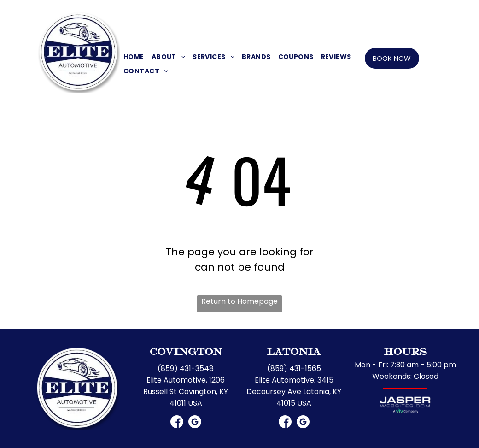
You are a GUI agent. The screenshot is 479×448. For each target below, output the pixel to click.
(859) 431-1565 (370, 12)
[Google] (247, 13)
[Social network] (232, 13)
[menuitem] (134, 57)
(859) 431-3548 (186, 368)
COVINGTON (148, 12)
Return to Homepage (239, 301)
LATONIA (328, 12)
